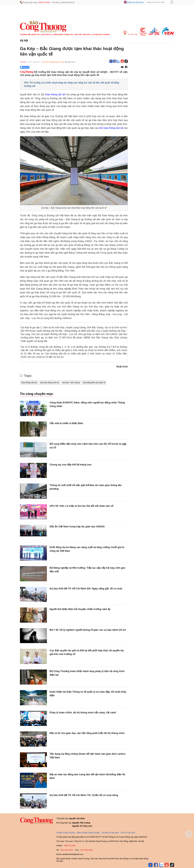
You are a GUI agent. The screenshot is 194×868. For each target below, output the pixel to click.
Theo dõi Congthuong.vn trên (53, 62)
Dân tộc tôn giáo (83, 35)
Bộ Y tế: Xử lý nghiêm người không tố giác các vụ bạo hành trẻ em (88, 630)
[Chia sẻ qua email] (122, 67)
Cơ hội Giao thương (101, 35)
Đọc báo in (46, 35)
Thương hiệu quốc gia (30, 35)
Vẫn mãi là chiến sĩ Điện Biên (66, 423)
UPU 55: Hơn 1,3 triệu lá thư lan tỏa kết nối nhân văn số (81, 506)
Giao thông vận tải (55, 94)
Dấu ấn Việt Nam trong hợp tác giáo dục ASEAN (77, 527)
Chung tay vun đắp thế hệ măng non (71, 465)
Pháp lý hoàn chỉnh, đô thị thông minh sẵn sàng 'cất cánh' (83, 713)
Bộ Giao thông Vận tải (50, 383)
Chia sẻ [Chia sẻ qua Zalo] (25, 67)
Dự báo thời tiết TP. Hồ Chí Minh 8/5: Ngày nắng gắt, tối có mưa (86, 589)
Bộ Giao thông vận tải (111, 128)
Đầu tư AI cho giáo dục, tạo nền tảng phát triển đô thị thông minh (87, 733)
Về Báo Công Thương (66, 833)
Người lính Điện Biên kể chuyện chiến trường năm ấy (80, 609)
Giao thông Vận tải (29, 383)
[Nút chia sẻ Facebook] (41, 67)
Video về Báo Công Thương (88, 833)
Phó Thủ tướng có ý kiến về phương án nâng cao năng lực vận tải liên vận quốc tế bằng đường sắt (72, 84)
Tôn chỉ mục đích (128, 833)
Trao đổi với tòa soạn (110, 833)
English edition (135, 2)
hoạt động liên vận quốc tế (94, 383)
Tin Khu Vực (131, 33)
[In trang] (126, 67)
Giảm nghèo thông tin (63, 35)
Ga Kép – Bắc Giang (71, 383)
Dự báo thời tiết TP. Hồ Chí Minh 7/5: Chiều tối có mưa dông (84, 795)
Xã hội (24, 41)
